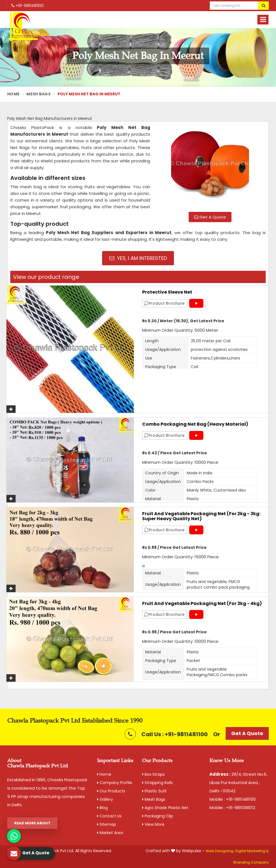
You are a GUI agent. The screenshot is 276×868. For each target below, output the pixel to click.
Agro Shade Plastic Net (165, 808)
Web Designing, (220, 851)
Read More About (32, 823)
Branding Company (251, 862)
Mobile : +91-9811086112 (232, 808)
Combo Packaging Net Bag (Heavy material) (195, 424)
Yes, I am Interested (138, 258)
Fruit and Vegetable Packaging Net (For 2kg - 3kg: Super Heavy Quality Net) (201, 516)
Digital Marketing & (252, 851)
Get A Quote (210, 217)
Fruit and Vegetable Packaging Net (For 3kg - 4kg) (202, 604)
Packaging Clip (158, 816)
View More (153, 824)
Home (13, 94)
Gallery (105, 799)
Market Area (110, 833)
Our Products (111, 791)
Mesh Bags (39, 94)
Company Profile (115, 783)
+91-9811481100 (28, 6)
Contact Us (109, 816)
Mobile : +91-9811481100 (233, 799)
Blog (102, 808)
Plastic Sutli (154, 791)
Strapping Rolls (157, 783)
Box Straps (153, 774)
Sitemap (107, 824)
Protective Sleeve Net (167, 292)
